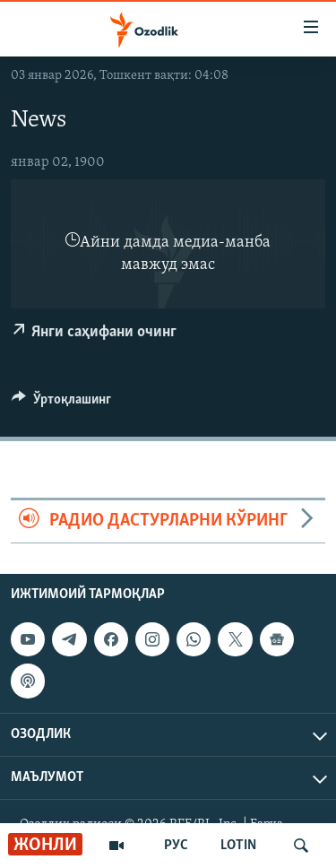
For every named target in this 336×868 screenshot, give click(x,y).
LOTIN (238, 846)
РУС (176, 846)
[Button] (61, 404)
